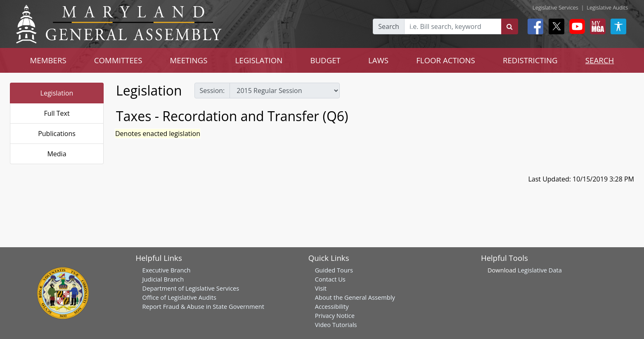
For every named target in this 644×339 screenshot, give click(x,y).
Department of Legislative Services (191, 288)
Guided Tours (334, 270)
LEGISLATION (259, 60)
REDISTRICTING (530, 60)
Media (57, 154)
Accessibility (332, 306)
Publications (57, 134)
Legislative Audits (607, 7)
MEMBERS (48, 60)
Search (389, 26)
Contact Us (330, 279)
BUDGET (325, 60)
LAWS (378, 60)
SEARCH (600, 60)
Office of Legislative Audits (179, 297)
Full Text (57, 113)
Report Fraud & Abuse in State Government (203, 306)
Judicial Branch (163, 279)
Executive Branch (167, 270)
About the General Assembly (355, 297)
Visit (321, 288)
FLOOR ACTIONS (446, 60)
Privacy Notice (335, 315)
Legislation (57, 93)
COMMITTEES (118, 60)
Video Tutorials (336, 325)
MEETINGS (189, 60)
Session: (212, 91)
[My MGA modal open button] (596, 26)
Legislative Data (540, 270)
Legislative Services (555, 7)
